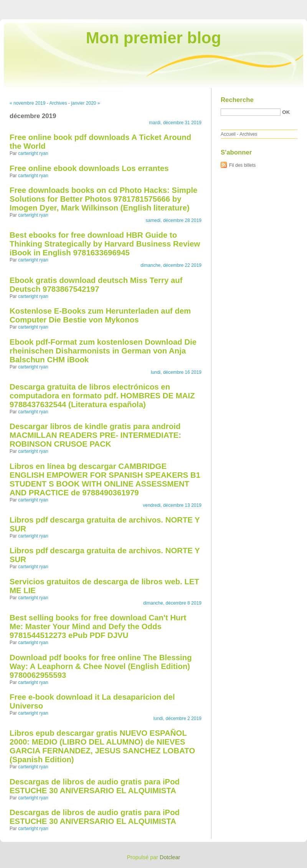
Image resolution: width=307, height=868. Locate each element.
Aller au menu (247, 5)
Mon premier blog (153, 38)
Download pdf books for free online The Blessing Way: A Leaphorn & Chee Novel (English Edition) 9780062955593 (101, 666)
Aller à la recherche (285, 5)
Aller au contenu (213, 5)
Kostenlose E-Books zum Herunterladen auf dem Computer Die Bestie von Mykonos (100, 315)
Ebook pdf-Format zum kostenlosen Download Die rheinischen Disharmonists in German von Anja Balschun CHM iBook (103, 351)
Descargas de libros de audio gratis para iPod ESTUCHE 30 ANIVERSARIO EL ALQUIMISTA (95, 786)
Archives (58, 103)
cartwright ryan (33, 153)
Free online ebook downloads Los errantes (89, 168)
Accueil (228, 134)
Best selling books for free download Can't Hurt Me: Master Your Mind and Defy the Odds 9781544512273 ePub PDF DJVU (98, 626)
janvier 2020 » (85, 103)
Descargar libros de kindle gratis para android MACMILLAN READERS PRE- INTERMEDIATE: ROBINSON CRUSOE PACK (95, 435)
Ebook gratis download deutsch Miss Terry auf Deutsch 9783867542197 (96, 285)
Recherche (237, 100)
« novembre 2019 (27, 103)
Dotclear (170, 857)
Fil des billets (242, 165)
